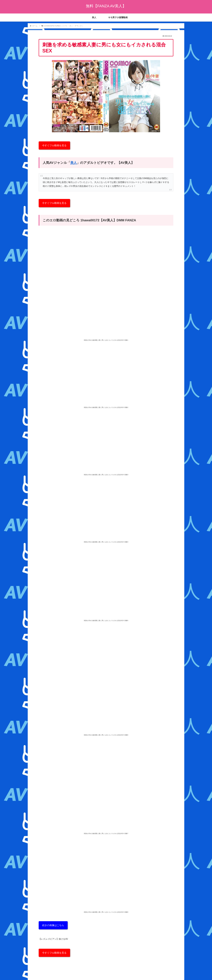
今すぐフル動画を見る (54, 145)
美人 (74, 163)
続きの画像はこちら (53, 925)
